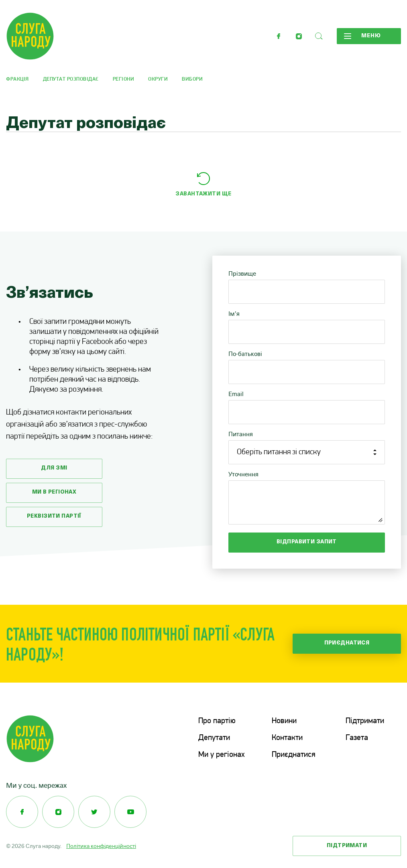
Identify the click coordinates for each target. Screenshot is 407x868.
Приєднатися (347, 643)
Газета (357, 738)
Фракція (17, 79)
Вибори (192, 79)
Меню (362, 36)
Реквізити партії (54, 516)
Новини (284, 721)
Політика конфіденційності (101, 846)
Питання (241, 434)
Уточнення (243, 474)
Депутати (214, 738)
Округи (158, 79)
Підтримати (365, 721)
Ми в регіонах (54, 492)
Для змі (54, 468)
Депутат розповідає (71, 79)
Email (236, 394)
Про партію (217, 721)
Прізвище (242, 273)
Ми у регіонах (222, 755)
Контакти (287, 738)
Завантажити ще (203, 194)
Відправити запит (307, 542)
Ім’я (234, 314)
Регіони (124, 79)
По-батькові (245, 354)
